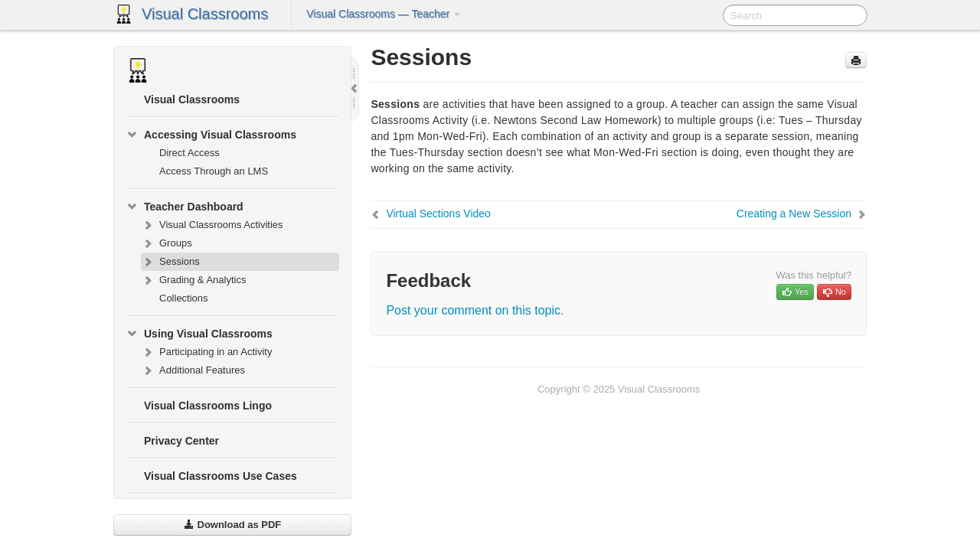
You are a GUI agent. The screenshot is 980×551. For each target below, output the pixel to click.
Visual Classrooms (205, 14)
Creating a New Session (794, 214)
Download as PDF (232, 525)
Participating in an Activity (206, 352)
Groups (167, 243)
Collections (184, 298)
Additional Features (193, 370)
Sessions (170, 262)
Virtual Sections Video (438, 214)
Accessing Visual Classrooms (211, 135)
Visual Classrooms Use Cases (220, 476)
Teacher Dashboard (185, 207)
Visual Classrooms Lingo (208, 406)
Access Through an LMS (214, 171)
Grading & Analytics (193, 280)
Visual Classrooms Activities (212, 225)
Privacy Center (181, 441)
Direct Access (189, 153)
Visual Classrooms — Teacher (383, 14)
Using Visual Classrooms (199, 334)
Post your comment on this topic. (475, 310)
